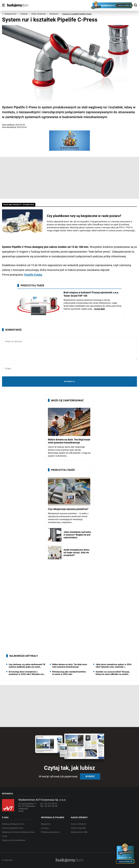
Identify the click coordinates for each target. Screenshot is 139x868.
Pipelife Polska (33, 275)
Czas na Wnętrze (79, 824)
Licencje (45, 828)
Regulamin (46, 824)
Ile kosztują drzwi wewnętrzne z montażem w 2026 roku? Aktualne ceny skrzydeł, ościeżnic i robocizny (27, 673)
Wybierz (90, 776)
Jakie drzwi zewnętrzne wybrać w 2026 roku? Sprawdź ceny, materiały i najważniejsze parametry (114, 666)
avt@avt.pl (23, 809)
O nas (5, 836)
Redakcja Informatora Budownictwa (18, 832)
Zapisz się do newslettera (14, 840)
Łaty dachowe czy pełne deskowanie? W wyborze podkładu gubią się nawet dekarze (27, 666)
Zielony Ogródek (78, 828)
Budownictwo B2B (79, 832)
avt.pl (21, 811)
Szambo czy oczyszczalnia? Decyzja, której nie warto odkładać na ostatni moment (113, 673)
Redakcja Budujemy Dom (13, 824)
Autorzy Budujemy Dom (13, 828)
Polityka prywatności (50, 832)
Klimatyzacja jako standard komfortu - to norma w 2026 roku (70, 673)
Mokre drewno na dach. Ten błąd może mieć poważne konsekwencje (70, 666)
